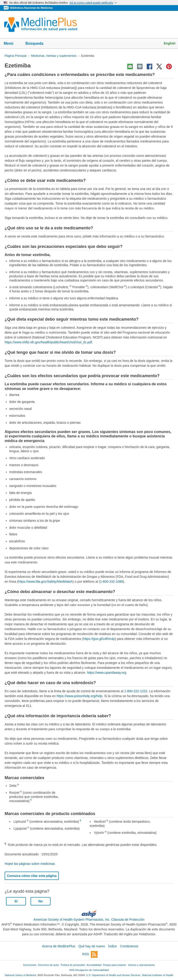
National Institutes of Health (158, 975)
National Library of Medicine (21, 975)
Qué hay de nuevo (92, 946)
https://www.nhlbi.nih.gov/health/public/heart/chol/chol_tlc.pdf (48, 342)
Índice (113, 946)
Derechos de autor (48, 965)
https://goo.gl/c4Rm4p (99, 639)
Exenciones (30, 965)
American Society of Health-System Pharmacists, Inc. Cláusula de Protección (89, 920)
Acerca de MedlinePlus (59, 946)
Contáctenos (129, 946)
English (170, 43)
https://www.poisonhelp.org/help (79, 696)
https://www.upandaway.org (107, 673)
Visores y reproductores (141, 965)
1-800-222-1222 (136, 691)
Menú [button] (12, 44)
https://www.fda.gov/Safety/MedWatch (45, 582)
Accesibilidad (94, 965)
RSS (90, 954)
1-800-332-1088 (111, 582)
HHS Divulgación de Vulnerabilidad (89, 970)
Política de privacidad (73, 965)
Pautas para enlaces (114, 965)
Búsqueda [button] (37, 45)
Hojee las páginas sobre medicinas (30, 864)
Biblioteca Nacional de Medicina (31, 8)
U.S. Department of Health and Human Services (113, 975)
